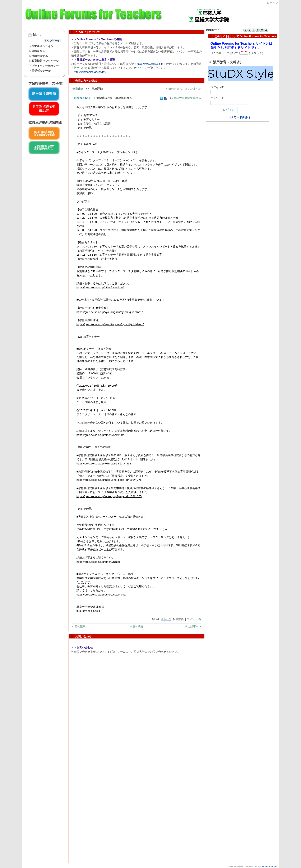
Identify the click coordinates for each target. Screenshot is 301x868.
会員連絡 (78, 89)
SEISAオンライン (41, 46)
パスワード (217, 98)
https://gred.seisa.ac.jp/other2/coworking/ (101, 595)
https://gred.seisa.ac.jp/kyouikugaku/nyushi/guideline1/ (110, 312)
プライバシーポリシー (44, 66)
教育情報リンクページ (44, 61)
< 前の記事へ (174, 89)
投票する (166, 619)
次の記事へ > (193, 89)
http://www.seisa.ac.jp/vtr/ (89, 72)
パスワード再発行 (239, 117)
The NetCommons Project (265, 867)
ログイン (272, 3)
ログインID (217, 87)
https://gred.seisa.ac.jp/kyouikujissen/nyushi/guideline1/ (110, 324)
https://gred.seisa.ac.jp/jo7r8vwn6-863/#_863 (104, 464)
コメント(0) (194, 619)
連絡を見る (37, 51)
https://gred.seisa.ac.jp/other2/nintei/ (99, 562)
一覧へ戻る (137, 626)
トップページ (52, 41)
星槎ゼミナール (40, 71)
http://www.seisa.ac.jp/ (150, 64)
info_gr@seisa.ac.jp (89, 611)
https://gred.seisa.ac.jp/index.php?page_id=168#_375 (109, 480)
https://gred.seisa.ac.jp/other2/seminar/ (100, 287)
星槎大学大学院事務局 (187, 98)
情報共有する (39, 56)
